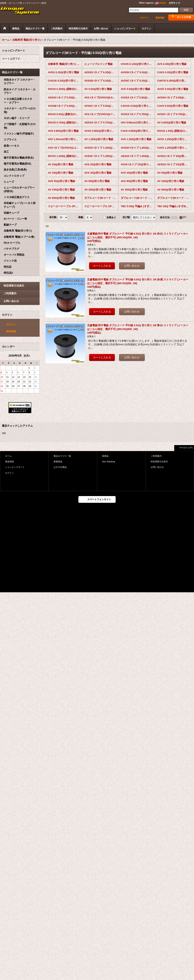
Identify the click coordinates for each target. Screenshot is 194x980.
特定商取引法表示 (14, 286)
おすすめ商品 (60, 467)
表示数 (53, 217)
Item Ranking (109, 462)
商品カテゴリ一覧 (62, 456)
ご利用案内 (10, 293)
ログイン (145, 18)
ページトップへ (186, 448)
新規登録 (160, 18)
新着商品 (58, 462)
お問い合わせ (11, 301)
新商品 (105, 456)
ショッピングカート (15, 467)
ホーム (8, 456)
